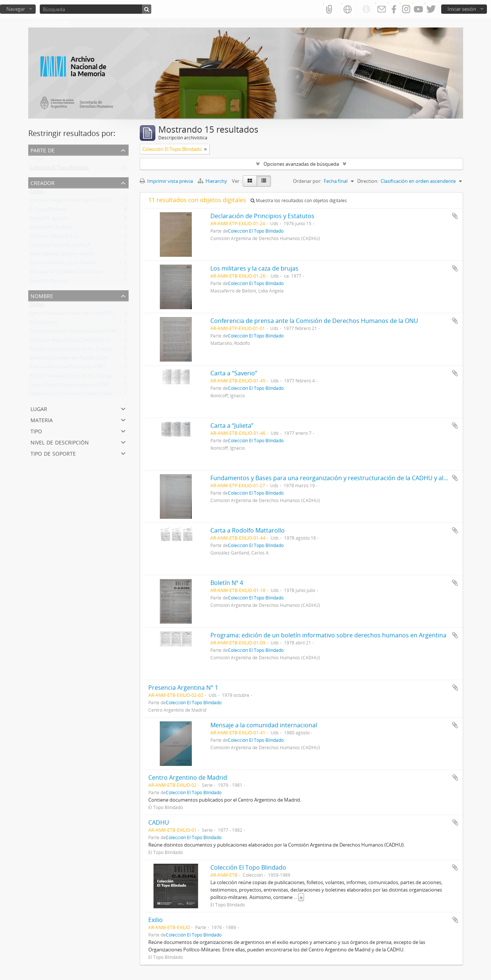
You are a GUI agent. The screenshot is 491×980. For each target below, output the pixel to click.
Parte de (43, 150)
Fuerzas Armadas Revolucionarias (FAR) (73, 333)
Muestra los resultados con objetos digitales (299, 200)
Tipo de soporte (53, 453)
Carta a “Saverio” (234, 373)
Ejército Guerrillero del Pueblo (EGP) (69, 359)
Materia (42, 419)
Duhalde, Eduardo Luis (55, 237)
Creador (43, 182)
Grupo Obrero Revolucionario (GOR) (70, 386)
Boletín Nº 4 (227, 583)
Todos (37, 160)
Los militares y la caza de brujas (254, 268)
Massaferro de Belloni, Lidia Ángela (68, 273)
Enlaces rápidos (366, 9)
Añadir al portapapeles (455, 216)
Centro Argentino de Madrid (188, 777)
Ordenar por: (307, 181)
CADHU (159, 822)
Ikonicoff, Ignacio (49, 220)
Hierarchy (213, 181)
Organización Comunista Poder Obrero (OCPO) (81, 395)
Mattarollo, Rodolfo (51, 229)
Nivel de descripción (60, 442)
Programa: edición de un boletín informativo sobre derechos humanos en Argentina (328, 635)
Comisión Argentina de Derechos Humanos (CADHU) (88, 202)
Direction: (368, 181)
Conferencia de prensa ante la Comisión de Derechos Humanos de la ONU (314, 321)
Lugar (39, 408)
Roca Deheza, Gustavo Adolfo (62, 255)
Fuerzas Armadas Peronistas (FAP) (67, 368)
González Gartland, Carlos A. (61, 246)
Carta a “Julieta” (232, 426)
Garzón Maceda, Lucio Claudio (63, 264)
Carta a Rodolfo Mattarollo (248, 530)
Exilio (156, 920)
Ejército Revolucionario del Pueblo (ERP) (74, 315)
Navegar (16, 9)
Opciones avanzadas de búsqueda (301, 164)
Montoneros (44, 324)
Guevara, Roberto (49, 282)
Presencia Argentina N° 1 (183, 688)
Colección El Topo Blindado (59, 169)
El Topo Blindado (48, 211)
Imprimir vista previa (166, 181)
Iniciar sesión (462, 9)
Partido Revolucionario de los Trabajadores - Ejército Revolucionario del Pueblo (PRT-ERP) (128, 377)
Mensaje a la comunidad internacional (264, 725)
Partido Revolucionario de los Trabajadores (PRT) (83, 350)
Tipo (36, 431)
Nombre (42, 295)
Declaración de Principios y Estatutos (262, 216)
